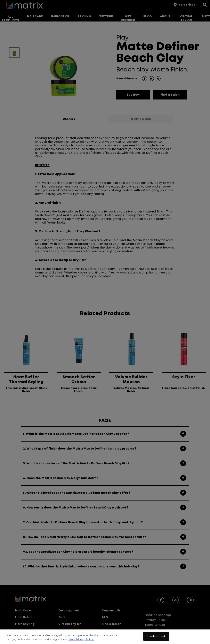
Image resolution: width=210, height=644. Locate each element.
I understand (156, 640)
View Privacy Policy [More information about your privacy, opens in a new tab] (81, 643)
